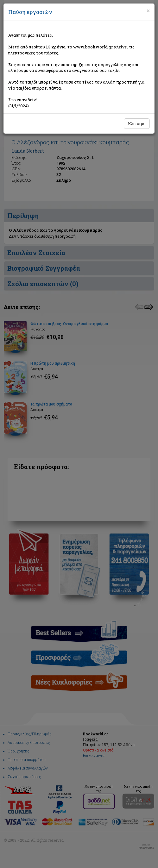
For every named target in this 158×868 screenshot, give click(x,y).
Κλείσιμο (137, 123)
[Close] (148, 11)
